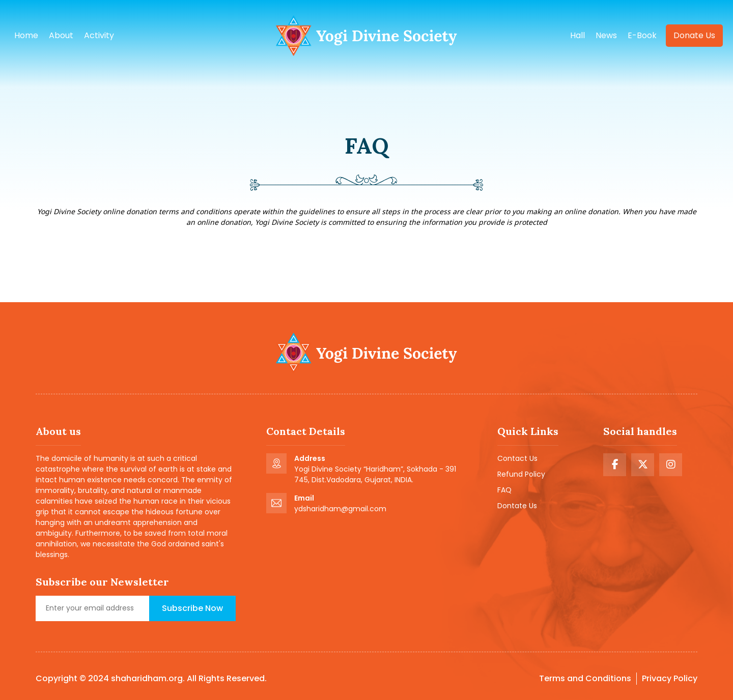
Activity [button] (99, 35)
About (61, 35)
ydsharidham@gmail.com (340, 509)
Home (26, 35)
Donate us (694, 35)
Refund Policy (521, 474)
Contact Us (517, 458)
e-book (642, 35)
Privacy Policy (670, 678)
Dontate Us (517, 506)
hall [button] (577, 35)
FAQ (504, 490)
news (606, 35)
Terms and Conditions (585, 678)
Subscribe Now (192, 608)
